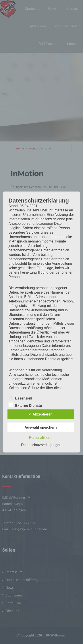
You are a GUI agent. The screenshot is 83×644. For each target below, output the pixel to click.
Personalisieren (41, 438)
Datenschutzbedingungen (41, 445)
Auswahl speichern (41, 427)
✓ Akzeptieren (41, 414)
